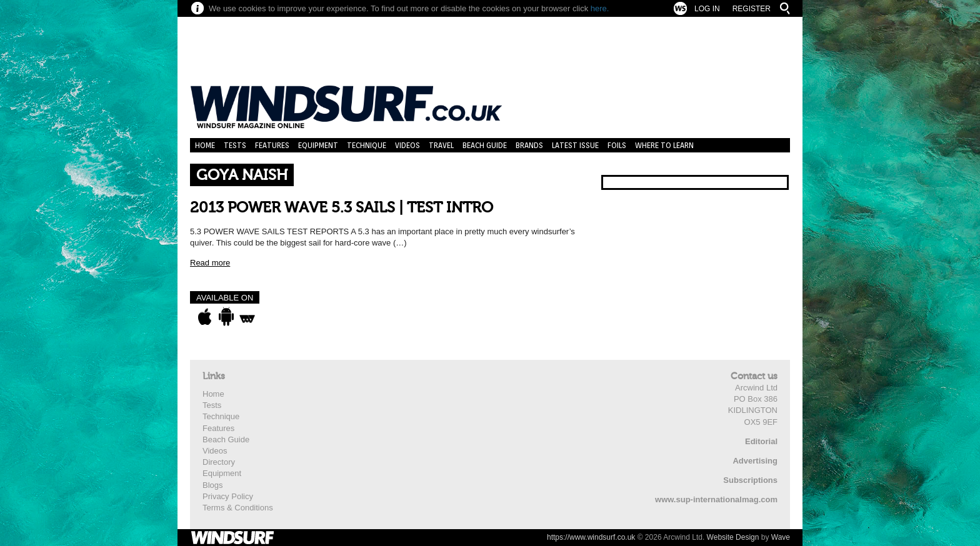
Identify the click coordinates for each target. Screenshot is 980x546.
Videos (407, 145)
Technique (367, 145)
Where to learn (664, 145)
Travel (441, 145)
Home (205, 145)
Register (752, 9)
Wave (781, 537)
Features (272, 145)
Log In (707, 9)
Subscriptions (750, 480)
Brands (529, 145)
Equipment (318, 145)
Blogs (213, 485)
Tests (235, 145)
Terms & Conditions (238, 508)
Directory (219, 462)
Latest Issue (575, 145)
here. (600, 8)
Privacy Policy (228, 496)
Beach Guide (485, 145)
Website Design (733, 537)
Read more (210, 263)
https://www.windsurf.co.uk (591, 537)
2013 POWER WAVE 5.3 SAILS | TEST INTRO (342, 208)
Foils (617, 145)
